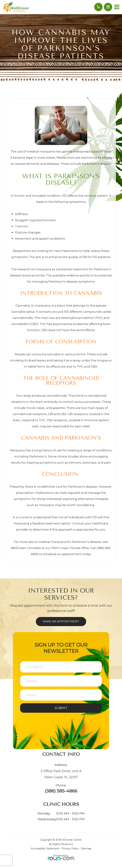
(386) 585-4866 (61, 791)
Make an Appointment (61, 621)
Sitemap (86, 849)
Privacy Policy (70, 849)
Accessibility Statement (45, 849)
